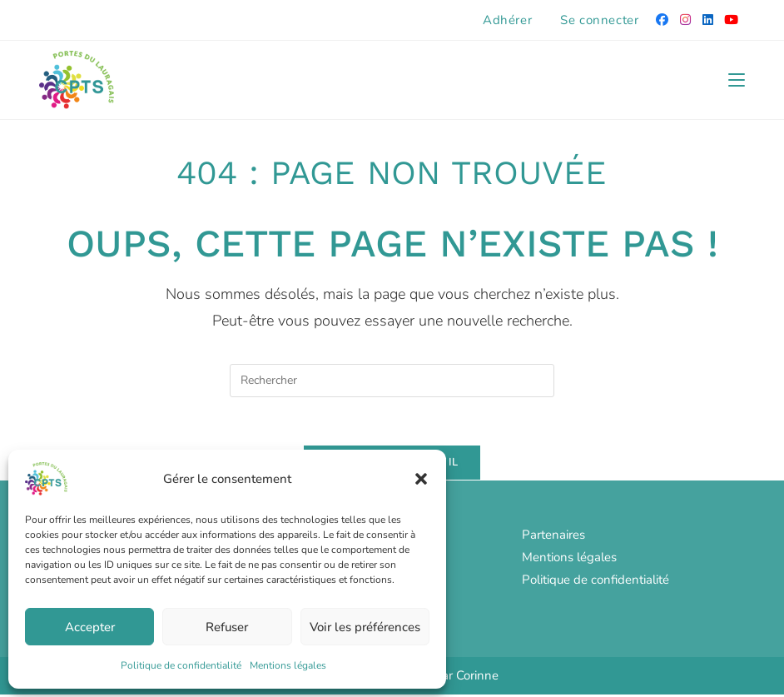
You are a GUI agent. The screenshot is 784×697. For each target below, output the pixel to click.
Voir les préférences (365, 627)
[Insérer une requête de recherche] (392, 381)
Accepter (90, 627)
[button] (421, 479)
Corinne (477, 678)
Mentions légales (288, 665)
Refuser (227, 627)
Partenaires (553, 537)
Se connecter (599, 20)
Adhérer (507, 20)
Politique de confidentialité (181, 665)
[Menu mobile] (737, 80)
